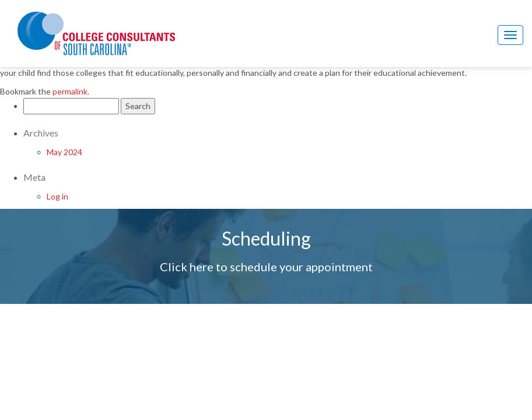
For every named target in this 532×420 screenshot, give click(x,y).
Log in (57, 196)
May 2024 (64, 152)
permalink (70, 91)
